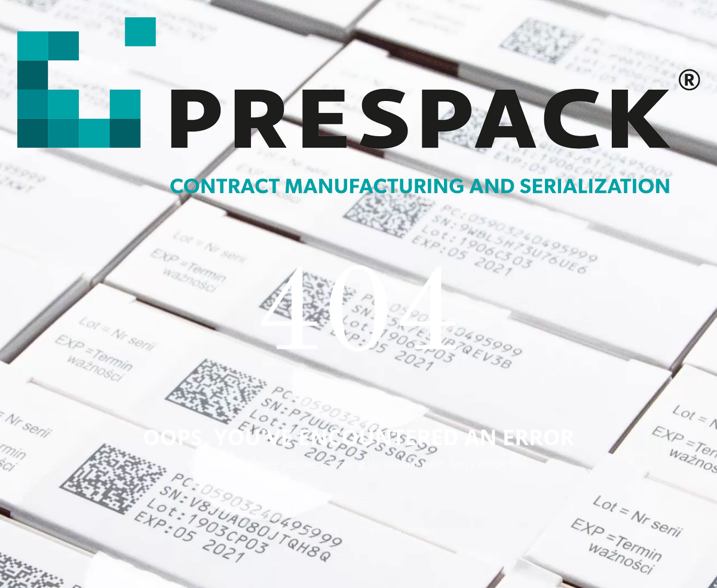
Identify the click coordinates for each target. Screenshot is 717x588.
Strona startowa (308, 530)
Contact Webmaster (401, 530)
